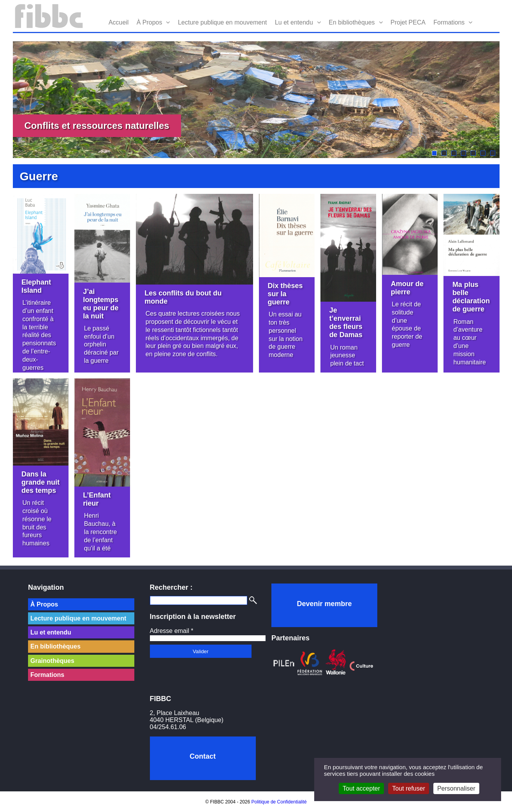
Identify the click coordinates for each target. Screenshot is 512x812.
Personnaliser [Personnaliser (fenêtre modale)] (456, 788)
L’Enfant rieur (97, 499)
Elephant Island (36, 286)
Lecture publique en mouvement (223, 22)
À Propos (150, 22)
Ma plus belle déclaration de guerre (471, 297)
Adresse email (172, 631)
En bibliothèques (352, 22)
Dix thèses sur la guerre (285, 294)
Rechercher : (171, 587)
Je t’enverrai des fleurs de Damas (346, 323)
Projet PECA (408, 22)
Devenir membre (324, 604)
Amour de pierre (407, 288)
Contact (203, 756)
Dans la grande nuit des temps (40, 482)
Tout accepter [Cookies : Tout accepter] (361, 788)
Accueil (119, 22)
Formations (449, 22)
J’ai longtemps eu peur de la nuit (101, 304)
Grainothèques (52, 661)
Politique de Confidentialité (279, 802)
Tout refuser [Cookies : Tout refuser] (408, 788)
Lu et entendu (294, 22)
